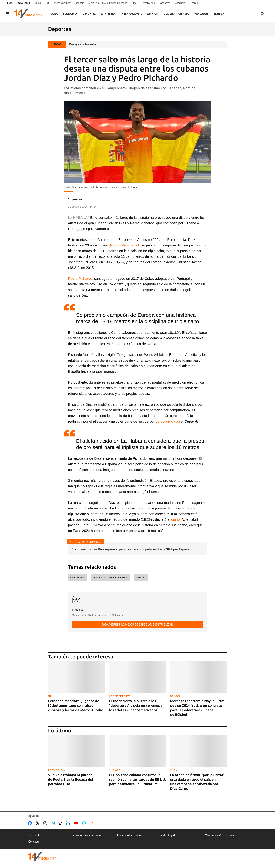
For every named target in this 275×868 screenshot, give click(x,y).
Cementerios (148, 3)
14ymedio (34, 835)
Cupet (134, 3)
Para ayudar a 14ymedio (83, 44)
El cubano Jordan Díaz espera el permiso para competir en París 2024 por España (131, 549)
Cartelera (108, 14)
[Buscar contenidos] (262, 14)
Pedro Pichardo (80, 279)
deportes (77, 577)
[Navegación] (8, 14)
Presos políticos (63, 3)
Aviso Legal (168, 835)
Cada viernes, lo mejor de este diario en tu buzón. (137, 624)
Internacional (131, 14)
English (219, 14)
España (141, 577)
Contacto (34, 842)
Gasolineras (180, 3)
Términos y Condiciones (220, 835)
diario (176, 519)
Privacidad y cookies (129, 835)
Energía (194, 3)
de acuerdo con (168, 421)
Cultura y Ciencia (176, 14)
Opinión (153, 14)
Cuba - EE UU (43, 3)
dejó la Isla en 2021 (124, 245)
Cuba (54, 14)
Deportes (89, 14)
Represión (93, 3)
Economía (70, 14)
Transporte (164, 3)
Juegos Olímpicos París (110, 577)
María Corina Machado (115, 3)
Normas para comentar (87, 835)
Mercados (201, 14)
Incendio (80, 3)
